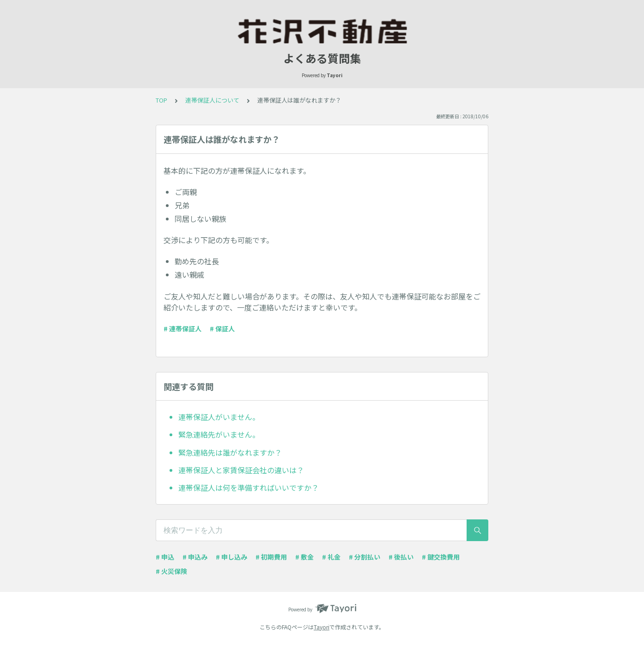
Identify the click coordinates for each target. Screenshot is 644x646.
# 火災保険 (171, 571)
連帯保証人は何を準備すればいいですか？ (249, 488)
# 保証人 (222, 329)
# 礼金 (331, 557)
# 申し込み (231, 557)
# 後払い (401, 557)
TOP (161, 100)
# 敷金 (304, 557)
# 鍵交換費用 (441, 557)
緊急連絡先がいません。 (219, 434)
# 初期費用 (271, 557)
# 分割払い (365, 557)
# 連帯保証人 (182, 329)
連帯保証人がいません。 (219, 417)
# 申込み (195, 557)
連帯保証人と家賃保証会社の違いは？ (241, 470)
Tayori (322, 627)
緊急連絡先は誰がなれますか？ (230, 452)
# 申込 (165, 557)
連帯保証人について (212, 100)
